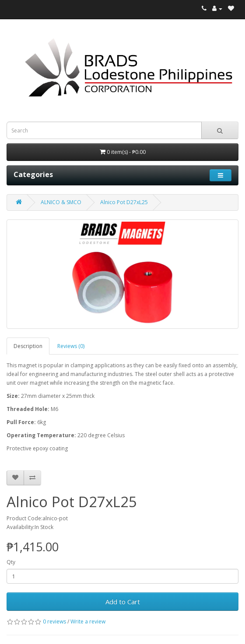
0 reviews (54, 621)
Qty (11, 562)
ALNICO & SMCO (61, 202)
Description (28, 346)
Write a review (88, 621)
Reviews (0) (71, 346)
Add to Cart (123, 602)
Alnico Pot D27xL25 (124, 202)
